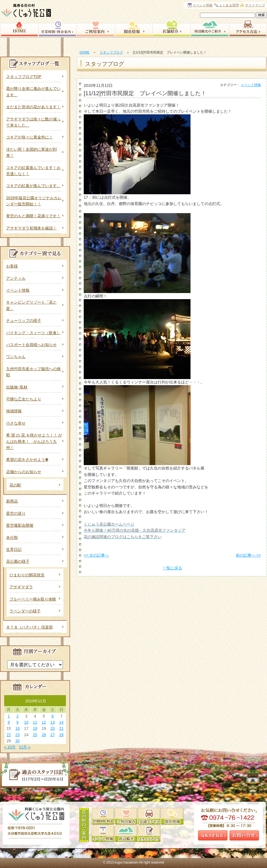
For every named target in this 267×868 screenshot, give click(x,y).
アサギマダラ (21, 587)
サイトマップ (255, 5)
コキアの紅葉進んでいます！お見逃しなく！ (33, 171)
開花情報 (134, 28)
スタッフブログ (111, 52)
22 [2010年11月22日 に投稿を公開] (9, 735)
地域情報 (14, 411)
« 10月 (10, 747)
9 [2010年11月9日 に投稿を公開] (18, 722)
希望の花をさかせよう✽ (27, 460)
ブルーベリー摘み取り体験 (33, 599)
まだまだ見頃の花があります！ (33, 107)
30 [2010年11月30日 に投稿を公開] (18, 741)
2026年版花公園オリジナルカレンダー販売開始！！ (34, 201)
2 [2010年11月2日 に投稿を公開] (18, 716)
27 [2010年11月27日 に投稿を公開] (53, 735)
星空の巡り (16, 513)
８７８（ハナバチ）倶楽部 (29, 627)
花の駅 (15, 485)
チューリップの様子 (24, 321)
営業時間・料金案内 (57, 28)
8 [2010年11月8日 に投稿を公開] (9, 722)
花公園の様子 (18, 561)
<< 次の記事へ (96, 555)
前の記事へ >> (248, 555)
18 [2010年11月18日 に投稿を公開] (35, 728)
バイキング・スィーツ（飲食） (33, 333)
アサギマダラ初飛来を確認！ (31, 228)
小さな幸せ (16, 423)
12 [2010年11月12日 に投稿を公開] (44, 722)
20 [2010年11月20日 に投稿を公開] (53, 728)
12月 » (25, 747)
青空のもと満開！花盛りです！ (33, 216)
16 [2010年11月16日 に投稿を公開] (18, 728)
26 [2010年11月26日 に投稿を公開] (44, 735)
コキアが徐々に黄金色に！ (29, 137)
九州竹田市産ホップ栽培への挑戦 (33, 372)
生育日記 (14, 549)
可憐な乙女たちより (24, 399)
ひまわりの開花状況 (27, 575)
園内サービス (96, 28)
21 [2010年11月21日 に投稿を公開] (61, 728)
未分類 (12, 538)
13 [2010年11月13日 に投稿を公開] (53, 722)
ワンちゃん (16, 357)
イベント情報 (251, 85)
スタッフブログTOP (24, 77)
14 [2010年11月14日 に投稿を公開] (61, 722)
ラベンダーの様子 (25, 611)
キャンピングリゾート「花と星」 (31, 305)
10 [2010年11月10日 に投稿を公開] (26, 722)
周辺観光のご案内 (210, 28)
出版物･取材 (17, 387)
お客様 (12, 266)
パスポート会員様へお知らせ (31, 345)
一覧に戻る (172, 568)
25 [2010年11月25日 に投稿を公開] (35, 735)
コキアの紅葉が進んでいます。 (33, 186)
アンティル (16, 278)
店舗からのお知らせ (24, 472)
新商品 (12, 501)
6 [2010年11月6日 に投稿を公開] (53, 716)
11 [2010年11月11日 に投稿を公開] (35, 722)
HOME (85, 52)
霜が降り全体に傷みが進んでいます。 (33, 92)
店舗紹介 (171, 28)
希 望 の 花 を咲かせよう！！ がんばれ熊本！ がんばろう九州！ (34, 441)
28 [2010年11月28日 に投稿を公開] (61, 735)
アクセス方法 (248, 28)
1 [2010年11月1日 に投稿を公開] (9, 716)
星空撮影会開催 (20, 525)
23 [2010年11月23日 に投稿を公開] (18, 735)
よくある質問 (229, 5)
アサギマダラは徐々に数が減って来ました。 (33, 122)
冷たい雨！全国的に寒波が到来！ (31, 152)
